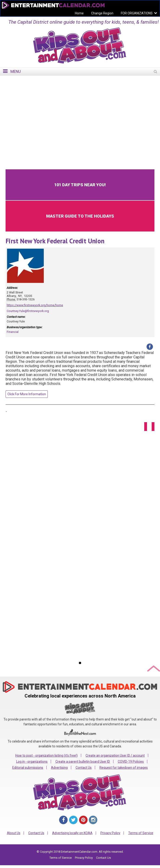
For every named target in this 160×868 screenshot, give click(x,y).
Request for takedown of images (124, 768)
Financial (13, 332)
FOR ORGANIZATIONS (137, 13)
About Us (14, 833)
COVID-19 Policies (131, 762)
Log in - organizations (32, 762)
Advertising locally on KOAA (72, 833)
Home (79, 13)
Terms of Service (141, 833)
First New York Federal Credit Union (55, 241)
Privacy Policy (110, 833)
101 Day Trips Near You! (80, 185)
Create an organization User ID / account (115, 755)
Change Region (102, 13)
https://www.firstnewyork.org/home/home (35, 305)
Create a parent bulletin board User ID (83, 762)
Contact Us (84, 768)
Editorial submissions (28, 768)
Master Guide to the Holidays (80, 216)
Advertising (59, 768)
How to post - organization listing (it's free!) (46, 755)
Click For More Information (27, 394)
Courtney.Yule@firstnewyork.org (28, 311)
